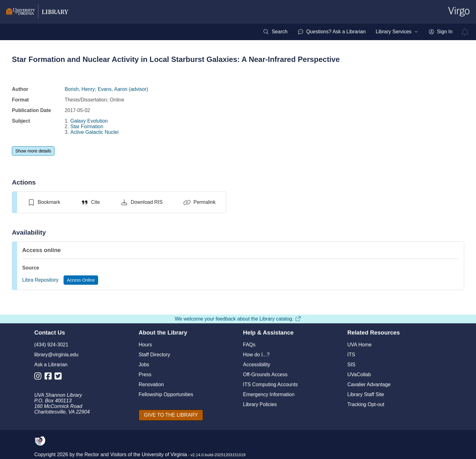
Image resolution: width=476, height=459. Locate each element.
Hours (145, 345)
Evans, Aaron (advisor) (123, 89)
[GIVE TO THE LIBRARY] (171, 415)
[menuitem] (275, 32)
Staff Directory (154, 355)
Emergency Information (269, 394)
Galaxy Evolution (89, 121)
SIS (351, 365)
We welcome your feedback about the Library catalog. (238, 319)
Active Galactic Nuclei (95, 132)
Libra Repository (40, 280)
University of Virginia (164, 454)
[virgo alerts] (465, 32)
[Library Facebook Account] (50, 377)
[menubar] (358, 32)
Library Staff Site (366, 394)
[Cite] (90, 202)
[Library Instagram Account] (39, 377)
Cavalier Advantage (369, 384)
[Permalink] (199, 202)
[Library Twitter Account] (60, 377)
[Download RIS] (142, 202)
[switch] (44, 202)
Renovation (151, 384)
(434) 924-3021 (51, 345)
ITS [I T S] (351, 355)
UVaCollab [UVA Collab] (359, 375)
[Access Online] (81, 280)
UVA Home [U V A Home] (359, 345)
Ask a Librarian (51, 365)
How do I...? (256, 355)
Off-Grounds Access (265, 375)
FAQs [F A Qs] (249, 345)
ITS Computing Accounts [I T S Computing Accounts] (270, 384)
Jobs (144, 365)
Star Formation (87, 126)
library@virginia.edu (56, 355)
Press (145, 375)
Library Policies (260, 404)
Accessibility (257, 365)
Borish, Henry (80, 89)
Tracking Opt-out (366, 404)
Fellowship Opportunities (166, 394)
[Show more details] (33, 151)
